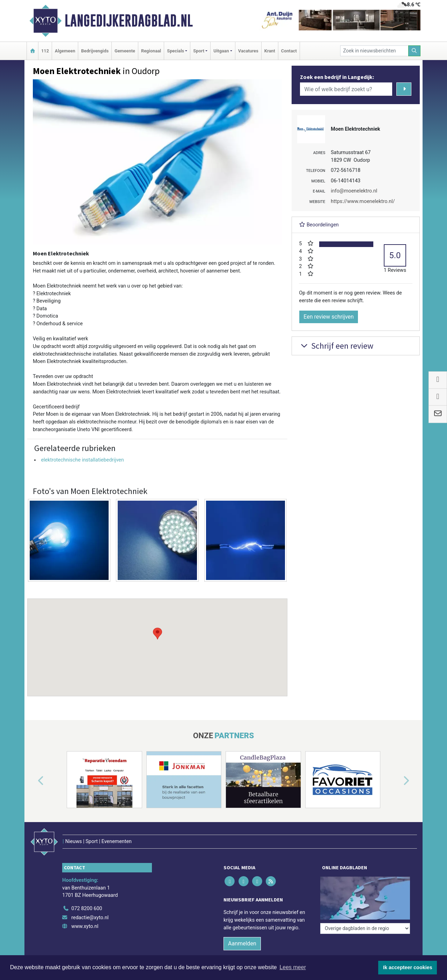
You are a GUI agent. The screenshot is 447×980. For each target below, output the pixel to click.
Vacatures (248, 51)
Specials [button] (175, 51)
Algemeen (65, 51)
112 (45, 51)
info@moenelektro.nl (354, 191)
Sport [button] (199, 51)
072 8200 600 (87, 909)
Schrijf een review (336, 346)
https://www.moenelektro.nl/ (363, 201)
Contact (289, 51)
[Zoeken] (415, 51)
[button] (157, 641)
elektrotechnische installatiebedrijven (82, 460)
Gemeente (125, 51)
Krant (270, 51)
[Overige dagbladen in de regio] (365, 928)
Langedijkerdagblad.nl (129, 21)
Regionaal (151, 51)
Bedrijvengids (95, 51)
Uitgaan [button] (221, 51)
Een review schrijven (329, 317)
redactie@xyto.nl (90, 918)
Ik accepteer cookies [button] (408, 967)
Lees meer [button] (293, 967)
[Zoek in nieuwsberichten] (374, 51)
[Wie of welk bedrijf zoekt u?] (346, 89)
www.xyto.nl (85, 926)
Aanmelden (242, 943)
